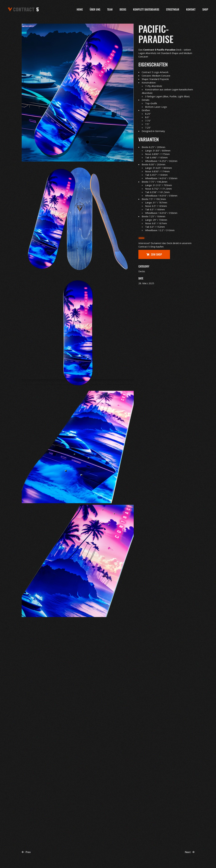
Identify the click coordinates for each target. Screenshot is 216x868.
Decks (142, 271)
